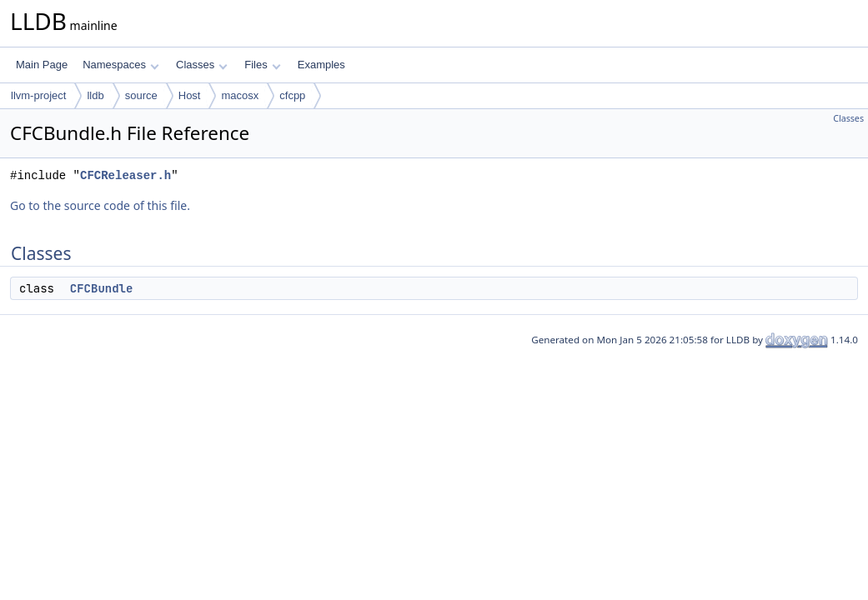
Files (262, 65)
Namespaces (120, 65)
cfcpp (292, 95)
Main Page (42, 65)
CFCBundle (102, 288)
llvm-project (38, 95)
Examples (321, 65)
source (141, 95)
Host (190, 95)
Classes (202, 65)
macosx (240, 95)
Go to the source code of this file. (100, 205)
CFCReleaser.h (125, 175)
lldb (95, 95)
